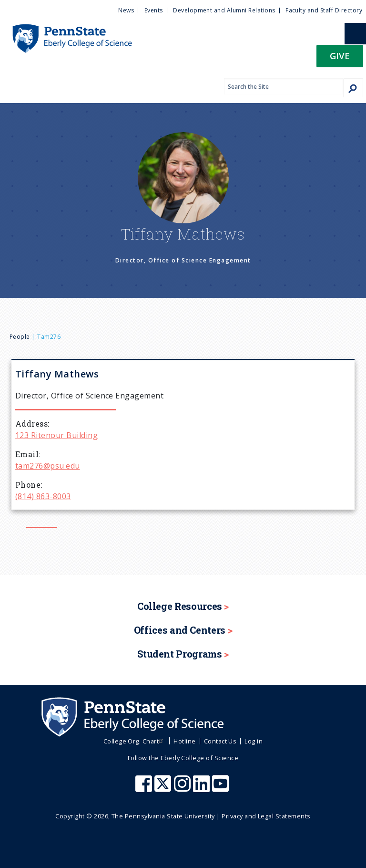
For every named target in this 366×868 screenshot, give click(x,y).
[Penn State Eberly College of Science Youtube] (221, 788)
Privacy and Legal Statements (266, 816)
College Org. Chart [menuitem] (135, 741)
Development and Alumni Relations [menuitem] (224, 10)
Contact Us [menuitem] (220, 741)
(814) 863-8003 (43, 496)
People (20, 337)
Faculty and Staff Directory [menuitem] (324, 10)
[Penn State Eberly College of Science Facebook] (145, 788)
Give (340, 56)
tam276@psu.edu (48, 466)
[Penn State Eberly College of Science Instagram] (183, 788)
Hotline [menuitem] (184, 741)
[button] (340, 59)
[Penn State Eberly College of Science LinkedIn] (203, 788)
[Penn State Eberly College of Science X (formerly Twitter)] (164, 788)
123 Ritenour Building (56, 435)
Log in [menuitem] (254, 741)
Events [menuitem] (154, 10)
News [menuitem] (126, 10)
